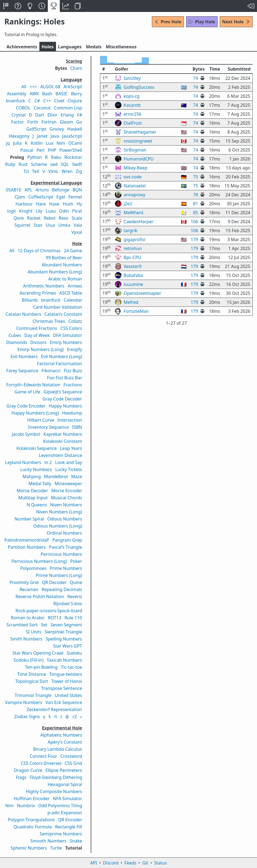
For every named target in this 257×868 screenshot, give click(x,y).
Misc (121, 47)
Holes (48, 47)
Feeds (130, 863)
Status (160, 863)
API (94, 863)
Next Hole (236, 22)
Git (145, 863)
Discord (111, 863)
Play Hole (202, 22)
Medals (94, 47)
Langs (70, 47)
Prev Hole (168, 22)
